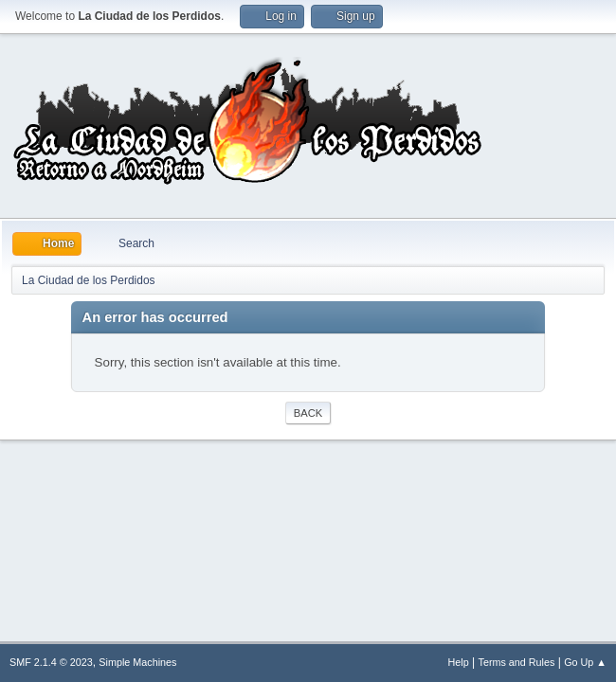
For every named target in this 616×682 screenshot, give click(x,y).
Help (459, 662)
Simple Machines (137, 662)
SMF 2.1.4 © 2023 (51, 662)
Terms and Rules (517, 662)
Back (308, 413)
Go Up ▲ (585, 662)
